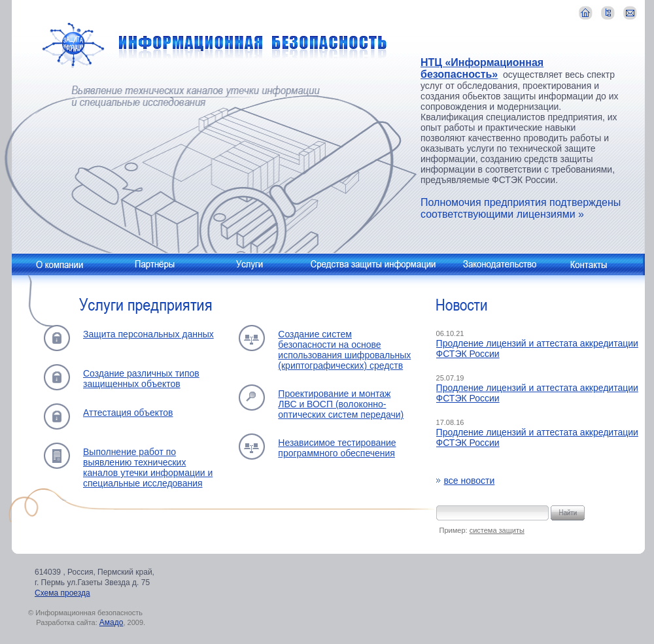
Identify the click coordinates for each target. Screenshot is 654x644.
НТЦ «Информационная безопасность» (482, 68)
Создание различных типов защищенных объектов (141, 379)
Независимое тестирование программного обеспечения (337, 448)
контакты (630, 13)
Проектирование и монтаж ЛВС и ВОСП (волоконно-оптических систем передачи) (341, 404)
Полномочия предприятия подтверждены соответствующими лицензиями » (521, 208)
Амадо (112, 622)
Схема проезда (62, 593)
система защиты (497, 530)
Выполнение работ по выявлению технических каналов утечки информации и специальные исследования (148, 467)
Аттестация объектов (128, 413)
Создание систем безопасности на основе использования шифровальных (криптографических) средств (344, 350)
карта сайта (608, 13)
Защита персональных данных (148, 334)
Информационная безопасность (215, 46)
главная (586, 13)
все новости (470, 481)
